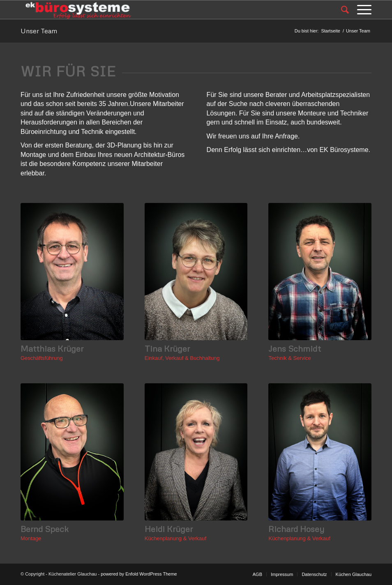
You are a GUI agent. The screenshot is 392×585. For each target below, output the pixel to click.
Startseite (330, 31)
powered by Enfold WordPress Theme (139, 574)
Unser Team (39, 31)
